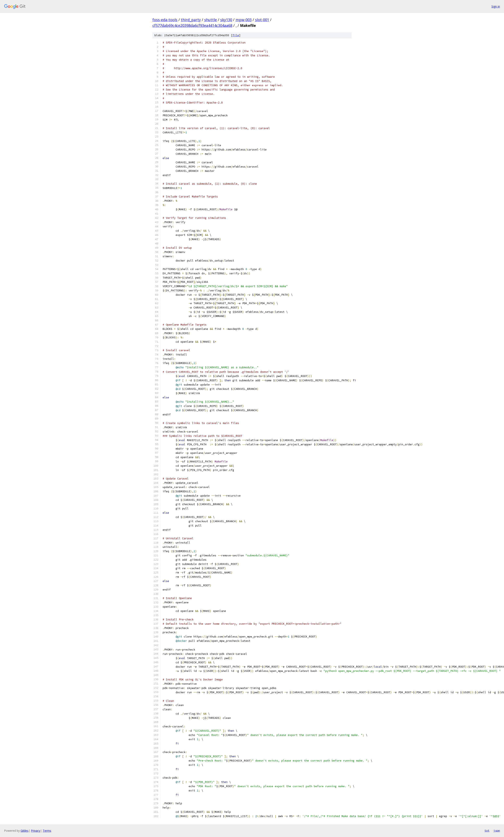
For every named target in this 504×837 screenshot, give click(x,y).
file (236, 35)
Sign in (496, 6)
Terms (47, 831)
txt (487, 830)
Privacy (36, 831)
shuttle (211, 20)
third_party (191, 20)
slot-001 (262, 20)
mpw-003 (244, 20)
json (497, 830)
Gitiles (24, 831)
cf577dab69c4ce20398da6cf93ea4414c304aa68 (192, 25)
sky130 (226, 20)
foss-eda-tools (165, 20)
